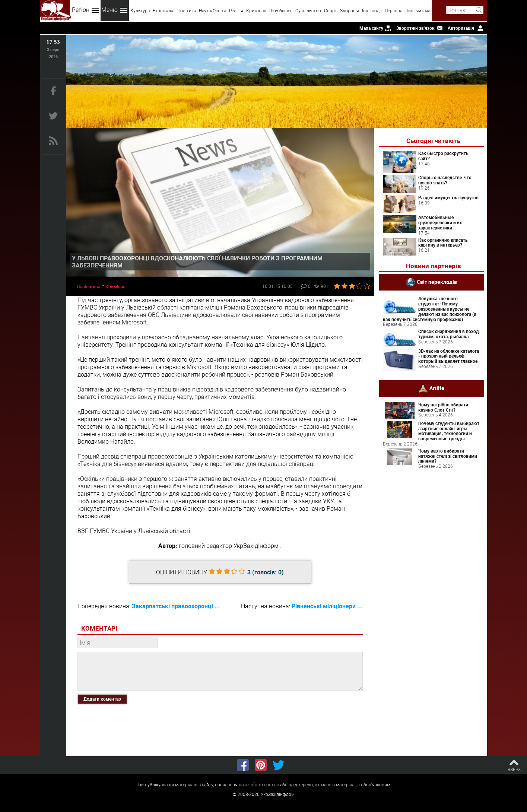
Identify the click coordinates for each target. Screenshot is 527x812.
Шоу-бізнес (281, 10)
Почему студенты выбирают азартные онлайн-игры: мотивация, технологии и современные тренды (449, 431)
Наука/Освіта (212, 10)
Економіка (164, 10)
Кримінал (256, 10)
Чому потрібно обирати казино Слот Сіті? (443, 407)
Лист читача (418, 10)
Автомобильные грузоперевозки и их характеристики (440, 222)
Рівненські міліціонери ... (327, 606)
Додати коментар (102, 699)
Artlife (437, 388)
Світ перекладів (437, 282)
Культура (140, 10)
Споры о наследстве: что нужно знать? (445, 180)
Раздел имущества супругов (448, 197)
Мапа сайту (371, 28)
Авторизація (461, 28)
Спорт (331, 10)
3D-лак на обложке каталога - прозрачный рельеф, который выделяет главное (449, 356)
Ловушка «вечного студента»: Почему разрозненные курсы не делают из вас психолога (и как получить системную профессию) (430, 309)
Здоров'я (350, 10)
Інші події (372, 10)
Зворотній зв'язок (415, 28)
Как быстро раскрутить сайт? (443, 156)
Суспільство (308, 10)
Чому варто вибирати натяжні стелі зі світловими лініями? (448, 456)
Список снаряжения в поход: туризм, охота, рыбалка (449, 334)
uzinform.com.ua (262, 784)
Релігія (236, 10)
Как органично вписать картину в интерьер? (443, 242)
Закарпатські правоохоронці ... (176, 606)
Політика (187, 10)
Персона (393, 10)
